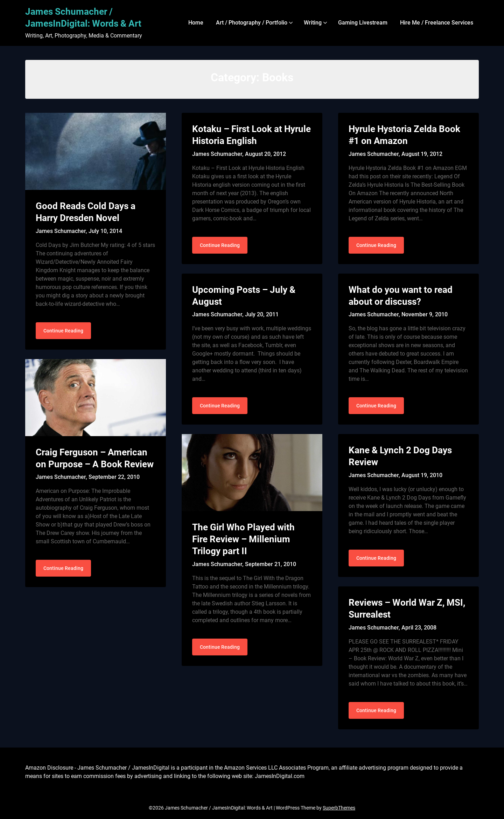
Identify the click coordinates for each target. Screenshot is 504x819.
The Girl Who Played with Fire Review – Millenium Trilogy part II (243, 539)
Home (196, 23)
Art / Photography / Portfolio (252, 23)
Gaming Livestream (363, 23)
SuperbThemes (339, 808)
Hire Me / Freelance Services (437, 23)
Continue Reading (63, 331)
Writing (313, 23)
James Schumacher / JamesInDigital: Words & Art (83, 18)
